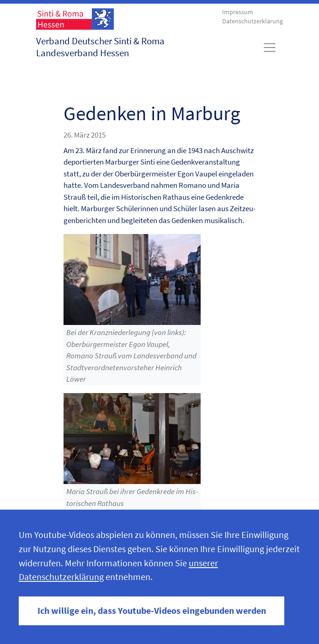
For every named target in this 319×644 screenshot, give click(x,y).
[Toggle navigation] (270, 48)
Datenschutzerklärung (253, 21)
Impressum (238, 12)
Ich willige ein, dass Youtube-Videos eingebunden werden (152, 611)
